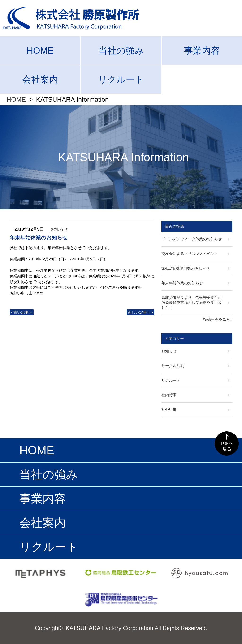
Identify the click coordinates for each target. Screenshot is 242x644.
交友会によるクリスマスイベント (190, 254)
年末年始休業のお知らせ (182, 283)
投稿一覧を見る (216, 319)
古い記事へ (23, 312)
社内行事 (169, 395)
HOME (40, 50)
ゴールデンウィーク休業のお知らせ (192, 239)
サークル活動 (173, 366)
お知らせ (59, 229)
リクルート (121, 79)
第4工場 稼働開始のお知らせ (186, 268)
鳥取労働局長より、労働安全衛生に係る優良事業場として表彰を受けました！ (192, 303)
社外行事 (169, 410)
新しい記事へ (139, 312)
